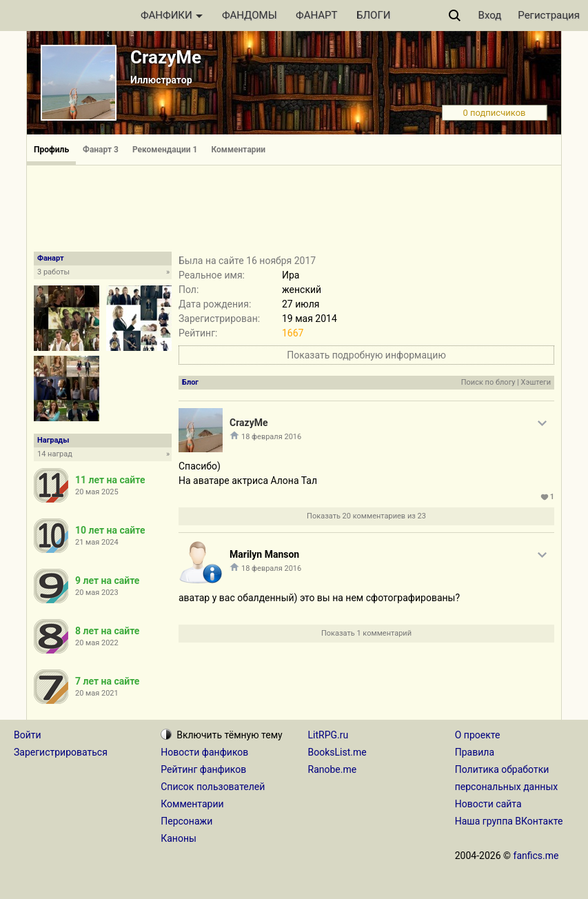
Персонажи (186, 821)
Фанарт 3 (101, 150)
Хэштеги (536, 382)
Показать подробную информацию (366, 355)
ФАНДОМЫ (250, 15)
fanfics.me (536, 856)
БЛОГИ (373, 15)
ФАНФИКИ (172, 15)
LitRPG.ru (328, 735)
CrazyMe (166, 57)
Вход (490, 15)
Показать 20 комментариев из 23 (366, 516)
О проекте (478, 735)
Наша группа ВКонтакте (509, 821)
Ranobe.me (333, 769)
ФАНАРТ (316, 15)
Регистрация (549, 15)
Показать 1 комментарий (366, 633)
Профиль (51, 150)
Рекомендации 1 (165, 150)
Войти (28, 735)
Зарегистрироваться (61, 752)
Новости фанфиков (204, 752)
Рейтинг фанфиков (203, 769)
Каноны (179, 838)
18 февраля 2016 (271, 437)
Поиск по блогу (488, 382)
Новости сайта (488, 804)
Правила (475, 752)
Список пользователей (213, 787)
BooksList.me (337, 752)
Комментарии (239, 150)
